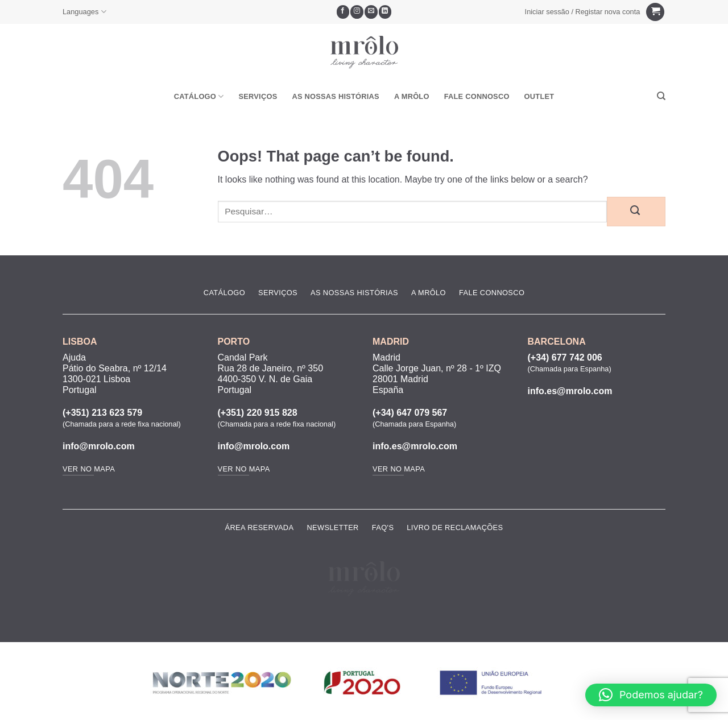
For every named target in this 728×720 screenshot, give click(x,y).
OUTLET (539, 96)
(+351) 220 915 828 (258, 413)
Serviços (258, 96)
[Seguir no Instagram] (357, 12)
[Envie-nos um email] (371, 12)
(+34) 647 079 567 (410, 413)
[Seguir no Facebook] (343, 12)
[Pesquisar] (661, 96)
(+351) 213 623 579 (102, 413)
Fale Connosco (477, 96)
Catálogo (199, 96)
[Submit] (636, 212)
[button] (582, 12)
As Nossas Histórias (335, 96)
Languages (84, 12)
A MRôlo (412, 96)
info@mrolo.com (99, 446)
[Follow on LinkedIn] (385, 12)
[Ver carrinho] (655, 12)
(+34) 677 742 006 (565, 357)
